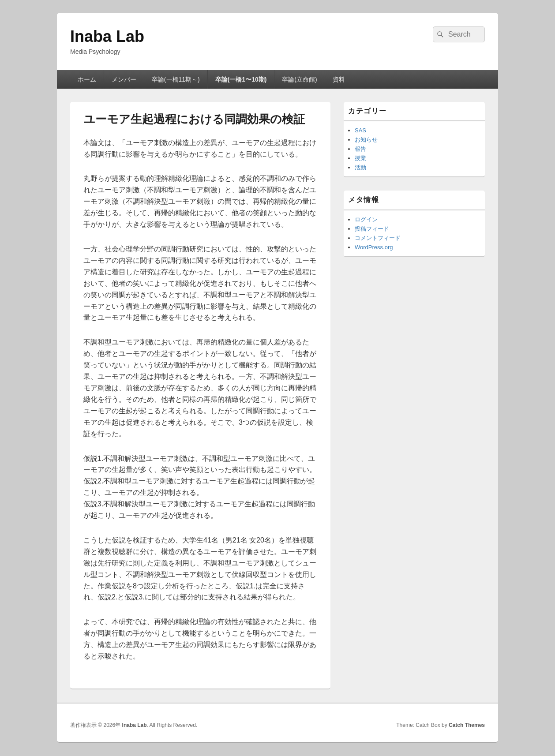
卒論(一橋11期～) (176, 79)
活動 (360, 167)
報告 (360, 149)
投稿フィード (372, 229)
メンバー (124, 79)
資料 (339, 79)
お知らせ (366, 140)
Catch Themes (467, 725)
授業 (360, 158)
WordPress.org (374, 247)
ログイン (366, 219)
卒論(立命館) (299, 79)
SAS (360, 130)
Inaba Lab (107, 36)
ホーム (87, 79)
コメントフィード (378, 238)
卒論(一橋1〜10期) (241, 79)
